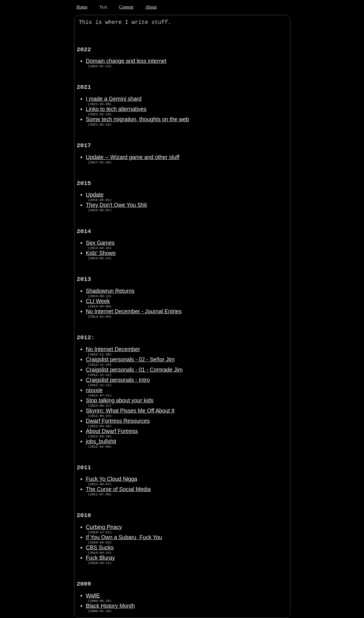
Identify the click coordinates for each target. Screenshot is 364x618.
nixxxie (94, 390)
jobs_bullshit (101, 441)
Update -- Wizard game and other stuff (133, 157)
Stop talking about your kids (120, 400)
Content (126, 7)
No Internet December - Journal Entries (134, 311)
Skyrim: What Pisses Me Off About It (130, 411)
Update (95, 195)
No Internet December (113, 349)
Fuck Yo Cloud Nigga (112, 479)
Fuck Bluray (100, 558)
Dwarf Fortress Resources (118, 421)
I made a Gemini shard (114, 99)
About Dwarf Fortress (112, 431)
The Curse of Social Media (118, 489)
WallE (93, 596)
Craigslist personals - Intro (118, 380)
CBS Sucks (100, 547)
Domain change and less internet (126, 61)
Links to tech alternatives (116, 109)
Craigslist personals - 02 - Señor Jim (130, 359)
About (151, 7)
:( (178, 22)
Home (82, 7)
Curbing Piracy (104, 527)
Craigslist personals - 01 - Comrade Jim (134, 370)
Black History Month (110, 606)
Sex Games (100, 243)
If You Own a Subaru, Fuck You (124, 537)
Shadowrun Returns (110, 291)
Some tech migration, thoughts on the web (137, 119)
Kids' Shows (101, 253)
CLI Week (98, 301)
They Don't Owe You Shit (116, 205)
